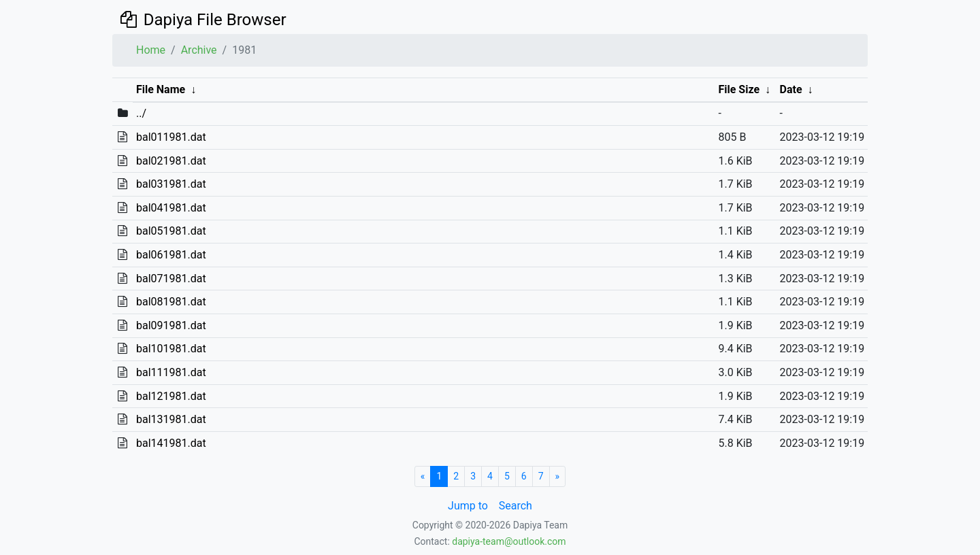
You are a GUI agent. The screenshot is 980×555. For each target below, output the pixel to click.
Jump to (468, 506)
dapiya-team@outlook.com (509, 541)
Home (151, 50)
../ (141, 113)
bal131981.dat (171, 419)
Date (791, 89)
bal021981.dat (171, 161)
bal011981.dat (171, 137)
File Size (739, 89)
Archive (199, 50)
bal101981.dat (171, 349)
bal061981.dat (171, 255)
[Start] (423, 476)
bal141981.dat (171, 443)
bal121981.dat (171, 396)
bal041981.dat (171, 208)
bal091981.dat (171, 325)
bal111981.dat (171, 372)
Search (516, 506)
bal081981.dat (171, 302)
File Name (161, 89)
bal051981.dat (171, 231)
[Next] (558, 476)
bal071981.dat (171, 279)
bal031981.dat (171, 184)
